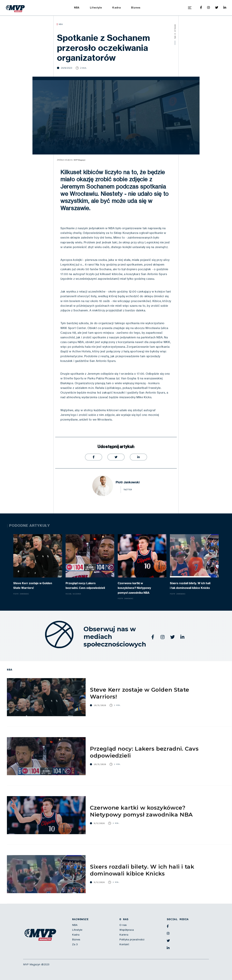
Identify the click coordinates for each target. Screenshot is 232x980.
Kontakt (124, 944)
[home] (15, 8)
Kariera (124, 935)
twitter (128, 490)
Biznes (136, 8)
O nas (123, 925)
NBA (77, 8)
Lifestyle (96, 8)
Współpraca (127, 930)
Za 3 (75, 944)
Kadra (117, 8)
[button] (190, 8)
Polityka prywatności (132, 940)
